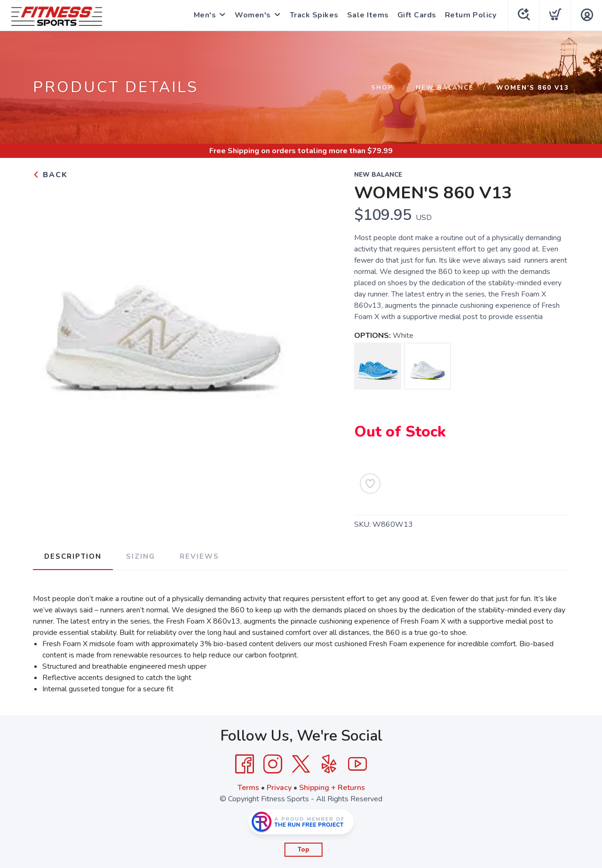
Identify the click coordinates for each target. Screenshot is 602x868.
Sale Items (368, 15)
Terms (248, 788)
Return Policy (471, 15)
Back (50, 175)
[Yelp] (329, 764)
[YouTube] (357, 764)
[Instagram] (273, 764)
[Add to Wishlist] (370, 484)
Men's (205, 15)
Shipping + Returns (332, 788)
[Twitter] (301, 764)
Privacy (279, 788)
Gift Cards (417, 15)
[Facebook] (245, 764)
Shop (382, 88)
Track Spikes (314, 15)
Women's (253, 15)
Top (304, 850)
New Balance (445, 88)
